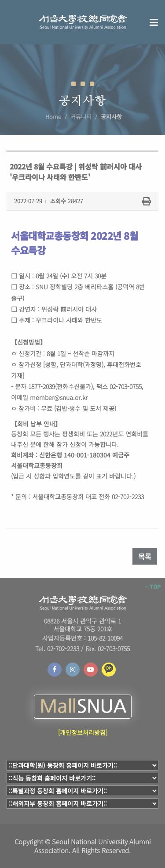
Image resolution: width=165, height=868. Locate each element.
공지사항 (111, 117)
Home (53, 117)
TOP (153, 587)
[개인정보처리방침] (83, 732)
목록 (145, 556)
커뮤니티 (81, 117)
